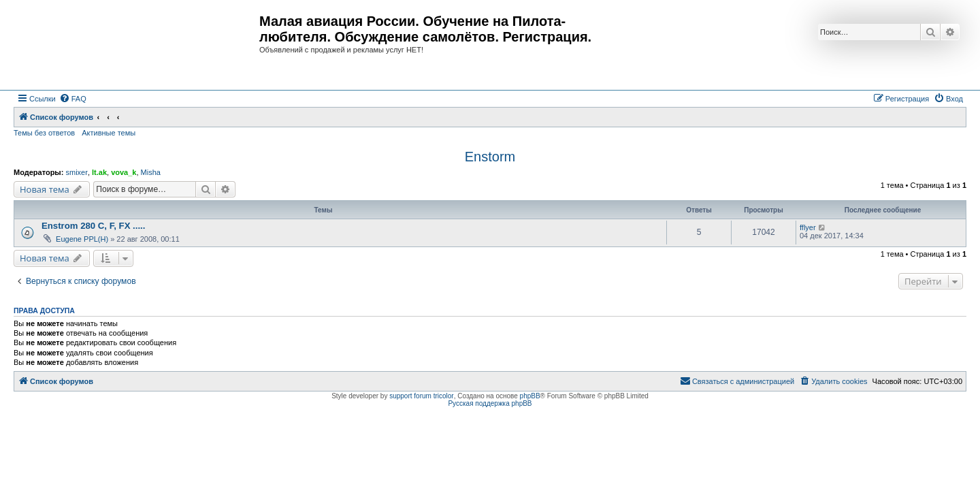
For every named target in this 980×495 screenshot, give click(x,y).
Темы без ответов (44, 133)
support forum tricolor (421, 396)
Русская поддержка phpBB (490, 403)
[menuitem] (73, 99)
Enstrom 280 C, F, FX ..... (93, 226)
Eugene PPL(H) (82, 239)
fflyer (808, 227)
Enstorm (490, 157)
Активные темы (109, 133)
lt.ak (99, 172)
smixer (76, 172)
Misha (151, 172)
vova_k (124, 172)
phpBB (530, 396)
